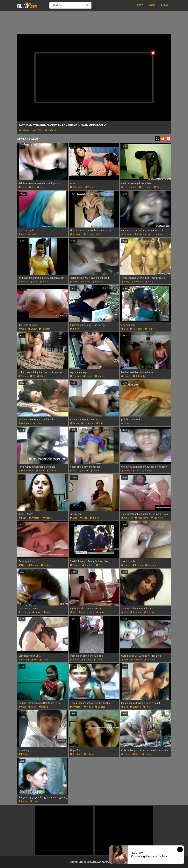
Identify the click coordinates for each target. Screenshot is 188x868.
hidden (86, 660)
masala (50, 130)
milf (99, 423)
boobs (23, 282)
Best (140, 5)
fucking (75, 376)
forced (33, 565)
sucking (151, 565)
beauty (47, 518)
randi (95, 471)
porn (149, 329)
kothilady (139, 376)
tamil (40, 471)
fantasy (46, 565)
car (32, 187)
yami (89, 187)
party (149, 282)
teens (23, 376)
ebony (74, 660)
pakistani (45, 329)
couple (75, 565)
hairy (125, 282)
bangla (100, 707)
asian (74, 282)
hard (41, 376)
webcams (142, 518)
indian (24, 130)
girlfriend (145, 187)
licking (138, 565)
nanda (99, 376)
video (158, 187)
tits (34, 660)
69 (33, 376)
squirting (157, 518)
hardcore (136, 329)
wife (34, 282)
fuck (147, 707)
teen (22, 187)
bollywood (76, 187)
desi (37, 130)
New (152, 5)
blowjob (127, 234)
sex (124, 329)
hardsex (88, 565)
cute (22, 234)
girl (99, 565)
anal (73, 471)
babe (22, 518)
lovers (35, 801)
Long (165, 5)
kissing (89, 234)
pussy (74, 423)
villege (147, 471)
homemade (129, 187)
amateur (76, 234)
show (32, 329)
